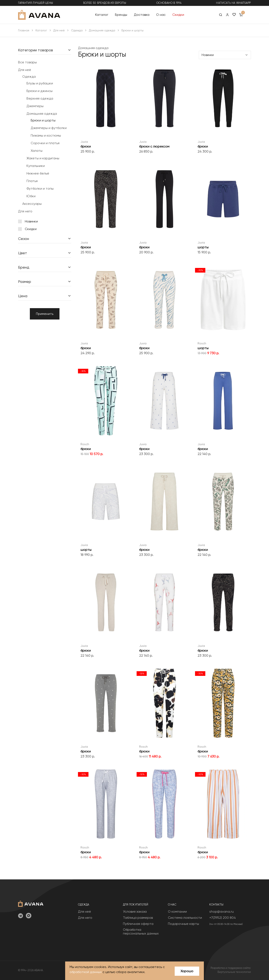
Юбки (31, 196)
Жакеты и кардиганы (43, 158)
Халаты (37, 151)
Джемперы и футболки (49, 128)
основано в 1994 (169, 3)
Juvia (84, 142)
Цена (23, 296)
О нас (161, 15)
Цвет (23, 253)
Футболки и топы (40, 188)
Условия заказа (135, 911)
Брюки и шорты (43, 120)
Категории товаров (36, 50)
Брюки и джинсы (40, 91)
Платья (32, 181)
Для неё (59, 30)
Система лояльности (185, 918)
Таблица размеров (138, 918)
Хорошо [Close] (187, 971)
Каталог (102, 15)
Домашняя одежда (102, 30)
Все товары (27, 62)
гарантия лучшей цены (36, 3)
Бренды (121, 15)
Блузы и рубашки (40, 83)
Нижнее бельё (38, 173)
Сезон (24, 239)
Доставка (142, 15)
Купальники (36, 166)
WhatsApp (244, 3)
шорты (203, 247)
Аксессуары (32, 204)
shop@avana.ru (222, 911)
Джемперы (35, 106)
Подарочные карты (183, 924)
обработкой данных (86, 972)
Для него (25, 211)
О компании (177, 911)
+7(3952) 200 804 (223, 918)
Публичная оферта (138, 924)
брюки (86, 146)
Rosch (202, 343)
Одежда (77, 30)
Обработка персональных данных (141, 931)
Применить (45, 314)
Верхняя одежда (40, 98)
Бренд (24, 267)
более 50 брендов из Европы (105, 3)
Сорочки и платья (45, 143)
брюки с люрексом (154, 146)
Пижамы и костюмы (46, 135)
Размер (25, 282)
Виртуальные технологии (234, 972)
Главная (24, 30)
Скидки (178, 15)
